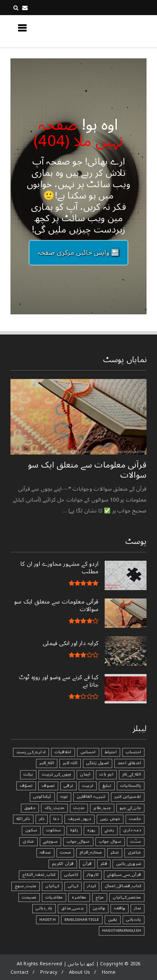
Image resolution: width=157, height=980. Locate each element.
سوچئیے (50, 841)
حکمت (135, 819)
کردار (91, 886)
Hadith (48, 920)
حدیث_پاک (55, 808)
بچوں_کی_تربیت (57, 774)
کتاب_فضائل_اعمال (123, 886)
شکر (115, 852)
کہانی (73, 886)
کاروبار (93, 875)
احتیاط (111, 752)
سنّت (136, 841)
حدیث (79, 808)
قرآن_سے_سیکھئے (124, 875)
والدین (99, 908)
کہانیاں (52, 886)
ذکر (42, 819)
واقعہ (120, 908)
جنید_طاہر (102, 808)
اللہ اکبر (70, 763)
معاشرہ (79, 897)
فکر (104, 864)
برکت (28, 774)
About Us (80, 972)
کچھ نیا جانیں (113, 31)
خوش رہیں (110, 819)
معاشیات (54, 897)
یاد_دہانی (44, 908)
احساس (88, 752)
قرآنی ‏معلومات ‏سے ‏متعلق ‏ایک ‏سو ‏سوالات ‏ (87, 470)
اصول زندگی (98, 763)
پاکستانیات (131, 786)
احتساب (133, 752)
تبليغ (107, 786)
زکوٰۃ (74, 830)
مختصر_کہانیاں (127, 897)
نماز (138, 908)
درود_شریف (80, 819)
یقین (113, 920)
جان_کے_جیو (130, 808)
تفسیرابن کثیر (128, 797)
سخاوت (54, 830)
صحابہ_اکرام (91, 852)
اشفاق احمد (129, 763)
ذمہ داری (132, 830)
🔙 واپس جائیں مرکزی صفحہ (79, 253)
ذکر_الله (23, 819)
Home (109, 972)
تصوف (48, 786)
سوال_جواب (78, 841)
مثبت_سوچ (26, 886)
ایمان (85, 774)
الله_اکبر (47, 763)
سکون (31, 830)
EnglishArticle (82, 920)
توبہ (64, 797)
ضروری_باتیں (129, 864)
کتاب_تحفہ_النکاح (39, 875)
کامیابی (71, 875)
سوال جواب (110, 841)
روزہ (91, 830)
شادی (28, 841)
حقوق (30, 808)
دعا (56, 819)
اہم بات (106, 774)
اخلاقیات (63, 752)
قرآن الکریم (63, 864)
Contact (19, 972)
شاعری (134, 852)
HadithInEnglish (122, 930)
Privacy (49, 972)
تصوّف (26, 786)
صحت (66, 852)
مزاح (100, 897)
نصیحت (29, 897)
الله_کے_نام (132, 774)
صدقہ (45, 852)
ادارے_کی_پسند (31, 752)
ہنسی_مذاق (72, 908)
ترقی (68, 786)
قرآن (87, 864)
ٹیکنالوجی (42, 797)
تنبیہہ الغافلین (91, 797)
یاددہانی (134, 920)
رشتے (110, 830)
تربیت (88, 786)
